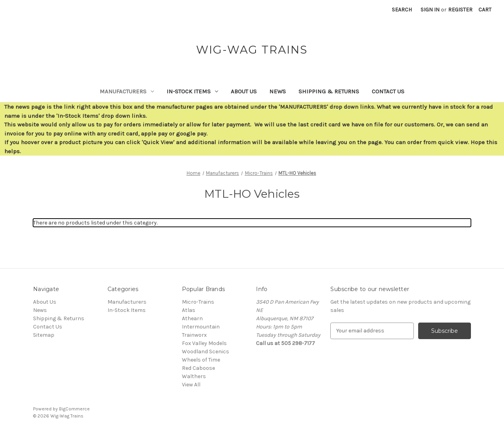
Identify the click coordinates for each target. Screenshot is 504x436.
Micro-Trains (198, 302)
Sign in (430, 10)
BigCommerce (74, 409)
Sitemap (44, 335)
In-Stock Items (192, 91)
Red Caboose (198, 368)
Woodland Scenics (206, 352)
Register (460, 10)
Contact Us (388, 91)
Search (402, 10)
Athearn (192, 318)
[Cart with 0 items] (485, 10)
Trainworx (194, 335)
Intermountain (201, 327)
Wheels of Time (201, 360)
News (278, 91)
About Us (244, 91)
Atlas (189, 310)
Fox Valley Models (204, 343)
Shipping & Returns (329, 91)
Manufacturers (127, 91)
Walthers (194, 376)
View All (191, 385)
